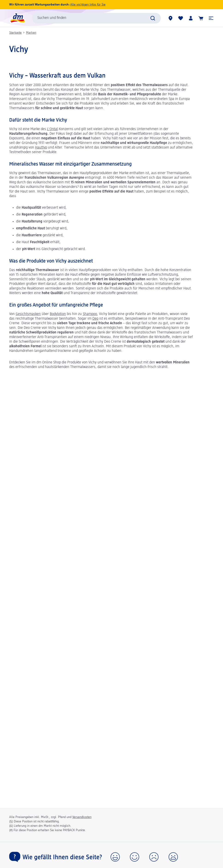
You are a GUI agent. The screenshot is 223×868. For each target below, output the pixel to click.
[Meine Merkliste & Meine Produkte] (181, 18)
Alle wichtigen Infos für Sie (88, 5)
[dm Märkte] (170, 18)
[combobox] (97, 18)
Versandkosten (82, 817)
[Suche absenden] (153, 18)
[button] (211, 18)
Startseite (15, 33)
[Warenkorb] (201, 18)
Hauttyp (41, 148)
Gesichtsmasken (28, 314)
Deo (95, 319)
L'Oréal (52, 129)
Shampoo (90, 314)
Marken (31, 33)
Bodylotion (58, 314)
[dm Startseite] (17, 18)
